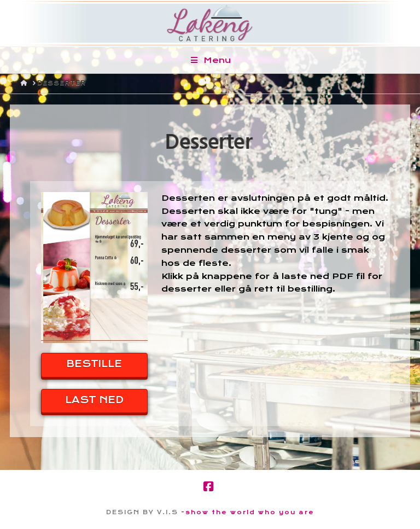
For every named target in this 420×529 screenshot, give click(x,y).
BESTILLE (94, 364)
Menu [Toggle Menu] (210, 60)
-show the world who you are (248, 512)
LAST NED (94, 400)
